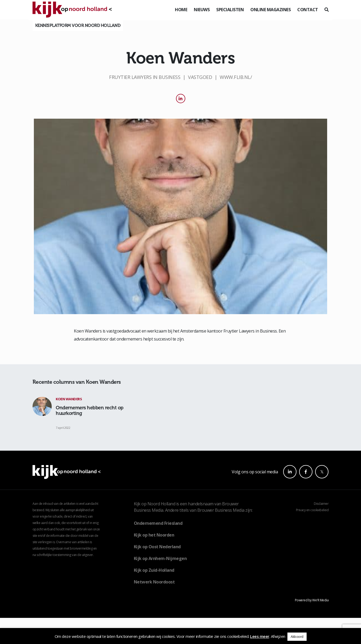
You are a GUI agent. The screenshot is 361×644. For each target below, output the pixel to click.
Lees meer (260, 636)
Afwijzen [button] (278, 636)
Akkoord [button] (297, 637)
